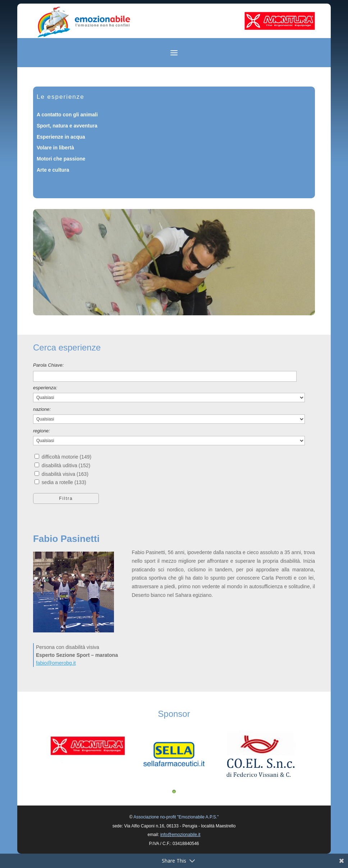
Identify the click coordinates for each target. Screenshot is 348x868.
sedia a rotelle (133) (64, 482)
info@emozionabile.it (180, 835)
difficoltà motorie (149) (67, 457)
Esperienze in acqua (61, 137)
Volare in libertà (55, 148)
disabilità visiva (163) (65, 474)
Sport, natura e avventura (67, 126)
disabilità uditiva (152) (66, 465)
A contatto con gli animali (67, 115)
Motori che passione (61, 159)
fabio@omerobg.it (56, 663)
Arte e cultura (53, 170)
